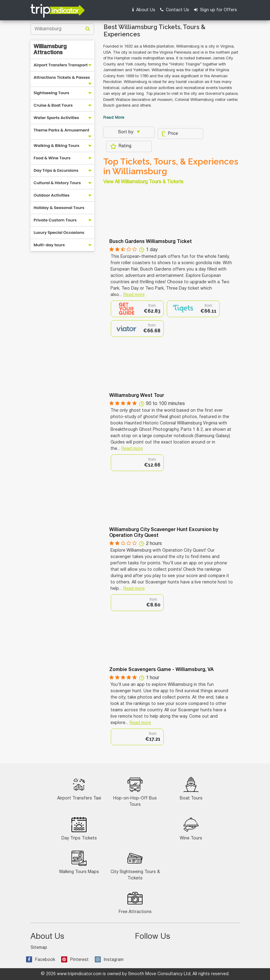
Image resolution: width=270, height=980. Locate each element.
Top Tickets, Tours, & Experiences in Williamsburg (171, 167)
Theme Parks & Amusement (61, 130)
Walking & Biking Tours (56, 146)
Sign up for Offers (216, 10)
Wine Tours (191, 829)
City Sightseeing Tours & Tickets (135, 865)
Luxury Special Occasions (59, 233)
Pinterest (75, 960)
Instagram (109, 960)
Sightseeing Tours (51, 93)
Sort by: (127, 132)
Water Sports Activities (56, 118)
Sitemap (39, 948)
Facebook (41, 960)
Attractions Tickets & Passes (62, 77)
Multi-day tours (49, 245)
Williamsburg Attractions (50, 50)
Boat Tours (191, 789)
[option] (137, 309)
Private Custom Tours (55, 220)
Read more (134, 295)
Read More (114, 118)
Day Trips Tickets (79, 829)
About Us (144, 10)
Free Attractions (135, 902)
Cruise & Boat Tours (53, 105)
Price (170, 134)
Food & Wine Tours (52, 158)
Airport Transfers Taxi (79, 789)
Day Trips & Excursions (56, 170)
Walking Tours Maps (79, 862)
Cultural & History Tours (57, 183)
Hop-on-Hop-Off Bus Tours (135, 792)
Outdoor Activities (52, 195)
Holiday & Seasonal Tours (59, 208)
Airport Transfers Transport (61, 65)
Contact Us (175, 10)
